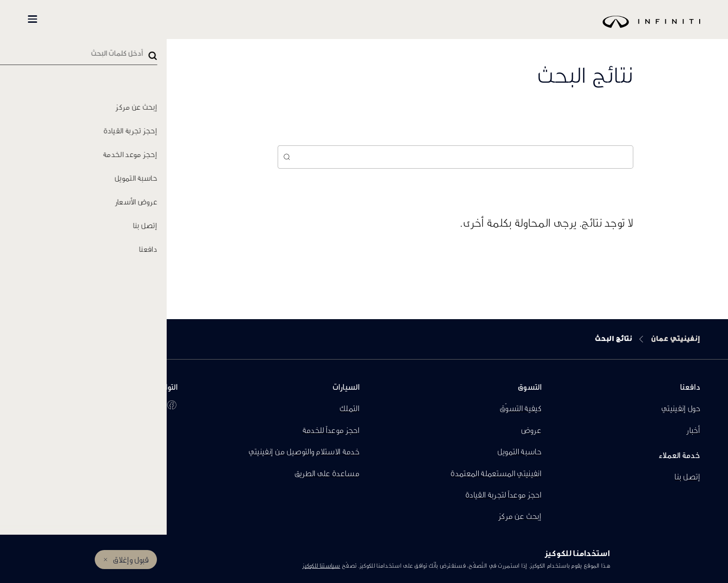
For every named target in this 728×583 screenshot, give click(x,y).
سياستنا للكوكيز (321, 566)
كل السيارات (177, 19)
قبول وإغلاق (131, 560)
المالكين (75, 19)
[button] (32, 19)
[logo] (387, 29)
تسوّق (126, 19)
